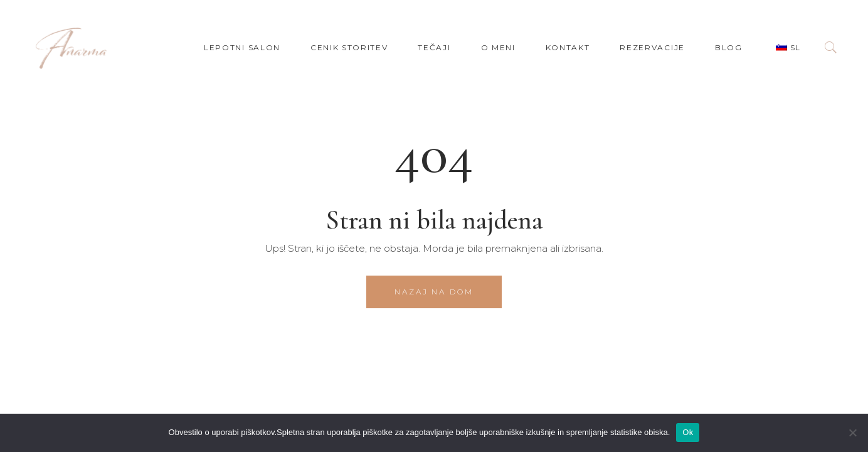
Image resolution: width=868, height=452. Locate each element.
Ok (688, 432)
